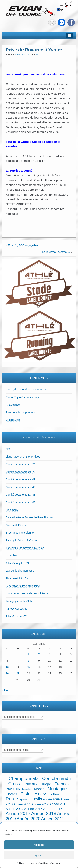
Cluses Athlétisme (16, 525)
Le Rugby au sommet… (56, 252)
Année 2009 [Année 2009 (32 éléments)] (51, 799)
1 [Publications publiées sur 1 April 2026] (28, 654)
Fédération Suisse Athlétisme (23, 586)
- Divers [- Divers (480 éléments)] (29, 784)
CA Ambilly (12, 510)
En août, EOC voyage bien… (25, 245)
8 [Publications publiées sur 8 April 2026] (28, 661)
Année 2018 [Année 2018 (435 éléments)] (44, 813)
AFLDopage (13, 405)
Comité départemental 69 (20, 502)
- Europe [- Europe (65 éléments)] (44, 784)
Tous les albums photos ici (21, 412)
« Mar (5, 690)
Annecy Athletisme (16, 609)
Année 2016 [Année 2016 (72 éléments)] (53, 809)
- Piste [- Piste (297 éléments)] (24, 794)
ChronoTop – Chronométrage (23, 397)
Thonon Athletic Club (18, 578)
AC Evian (11, 555)
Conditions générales (49, 863)
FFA (8, 449)
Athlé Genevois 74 (16, 616)
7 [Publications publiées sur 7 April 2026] (18, 661)
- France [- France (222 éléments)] (60, 784)
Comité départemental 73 (20, 472)
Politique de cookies (26, 863)
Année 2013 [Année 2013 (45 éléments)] (58, 804)
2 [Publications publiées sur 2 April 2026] (39, 654)
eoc (38, 54)
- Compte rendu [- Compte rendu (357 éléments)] (55, 778)
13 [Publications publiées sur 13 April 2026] (7, 667)
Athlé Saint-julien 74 (17, 563)
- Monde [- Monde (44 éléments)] (38, 789)
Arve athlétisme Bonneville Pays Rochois (30, 517)
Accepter (39, 845)
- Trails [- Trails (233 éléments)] (36, 799)
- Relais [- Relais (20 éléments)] (56, 794)
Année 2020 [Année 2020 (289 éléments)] (28, 819)
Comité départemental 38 (20, 495)
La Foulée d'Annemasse (20, 571)
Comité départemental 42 (20, 487)
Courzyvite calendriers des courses (26, 390)
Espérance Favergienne (20, 533)
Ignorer (39, 855)
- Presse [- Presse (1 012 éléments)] (41, 794)
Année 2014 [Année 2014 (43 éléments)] (15, 809)
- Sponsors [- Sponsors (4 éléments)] (24, 800)
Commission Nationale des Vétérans (27, 593)
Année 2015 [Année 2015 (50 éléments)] (33, 809)
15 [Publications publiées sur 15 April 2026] (28, 667)
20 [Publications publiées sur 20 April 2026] (7, 673)
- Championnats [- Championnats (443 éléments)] (22, 778)
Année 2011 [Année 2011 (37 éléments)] (22, 804)
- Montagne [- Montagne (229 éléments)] (56, 789)
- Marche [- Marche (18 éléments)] (26, 789)
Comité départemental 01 (20, 479)
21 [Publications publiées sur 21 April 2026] (18, 673)
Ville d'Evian (13, 420)
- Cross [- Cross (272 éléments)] (13, 784)
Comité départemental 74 (20, 464)
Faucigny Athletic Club (19, 601)
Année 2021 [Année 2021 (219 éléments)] (52, 819)
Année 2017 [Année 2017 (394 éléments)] (18, 813)
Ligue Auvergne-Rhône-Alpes (23, 457)
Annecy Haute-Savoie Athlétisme (25, 548)
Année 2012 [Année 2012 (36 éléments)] (40, 804)
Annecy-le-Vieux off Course (22, 540)
